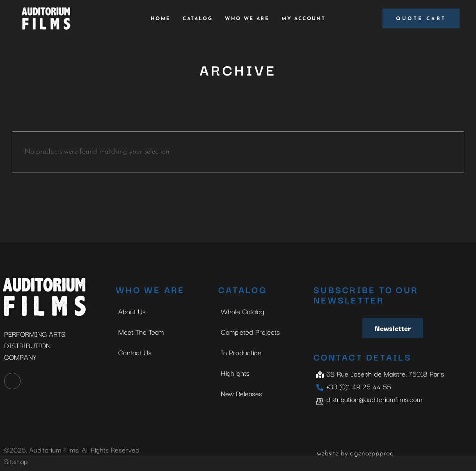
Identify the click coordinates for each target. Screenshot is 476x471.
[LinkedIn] (12, 381)
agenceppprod (372, 454)
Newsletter (393, 328)
